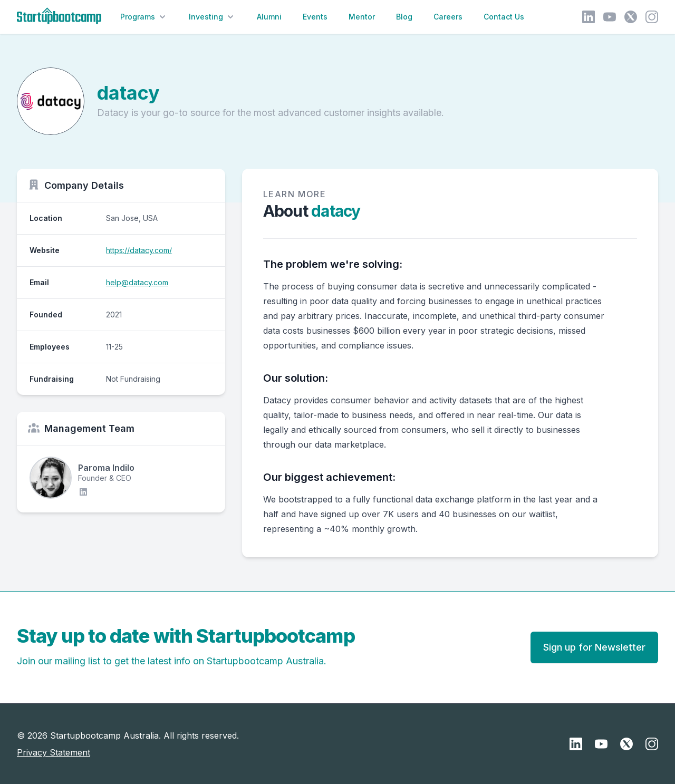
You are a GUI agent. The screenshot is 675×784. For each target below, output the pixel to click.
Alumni (269, 17)
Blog (404, 17)
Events (315, 17)
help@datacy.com (137, 282)
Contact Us (504, 17)
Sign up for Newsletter (594, 647)
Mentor (362, 17)
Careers (448, 17)
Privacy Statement (54, 752)
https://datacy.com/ (139, 250)
